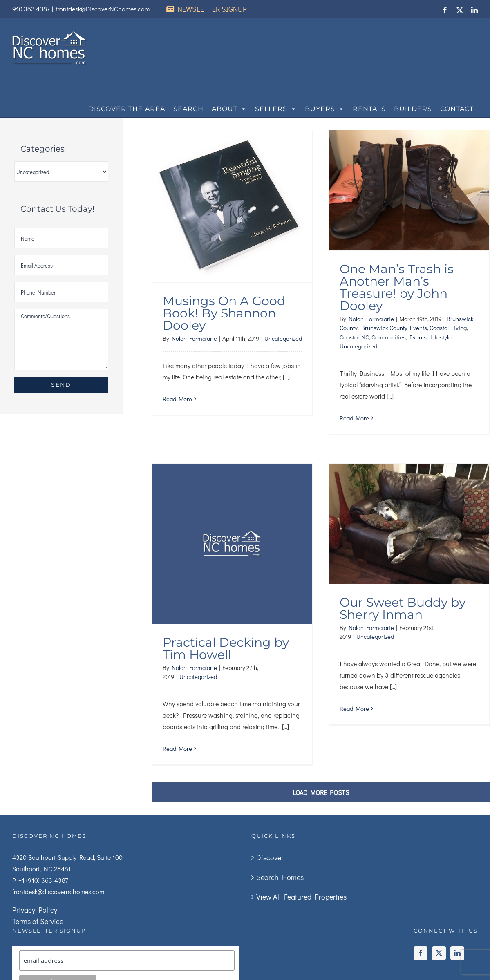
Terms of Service (38, 921)
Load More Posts (321, 792)
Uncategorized (283, 338)
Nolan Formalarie (194, 338)
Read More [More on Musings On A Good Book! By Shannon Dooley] (177, 399)
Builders (413, 109)
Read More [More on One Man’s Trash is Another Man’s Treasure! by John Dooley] (354, 418)
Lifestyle (441, 337)
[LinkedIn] (457, 953)
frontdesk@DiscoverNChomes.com (103, 9)
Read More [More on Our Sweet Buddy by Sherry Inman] (354, 708)
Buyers (325, 109)
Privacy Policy (35, 910)
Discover (270, 857)
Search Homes (280, 877)
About (229, 109)
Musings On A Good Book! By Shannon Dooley (224, 313)
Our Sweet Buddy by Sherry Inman (403, 608)
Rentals (369, 109)
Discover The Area (127, 109)
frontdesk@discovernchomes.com (58, 892)
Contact (457, 109)
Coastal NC (354, 337)
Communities (389, 337)
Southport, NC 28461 (41, 869)
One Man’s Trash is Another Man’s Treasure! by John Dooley (397, 287)
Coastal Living (448, 328)
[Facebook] (421, 953)
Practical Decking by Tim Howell (226, 636)
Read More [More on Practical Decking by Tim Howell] (177, 736)
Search (188, 109)
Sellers (276, 109)
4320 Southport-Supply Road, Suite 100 (67, 857)
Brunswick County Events (394, 328)
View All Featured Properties (301, 897)
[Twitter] (439, 953)
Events (418, 337)
